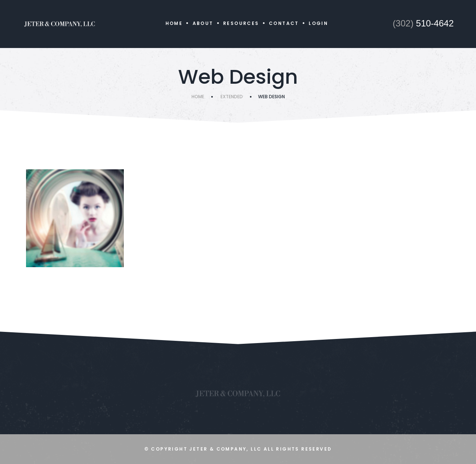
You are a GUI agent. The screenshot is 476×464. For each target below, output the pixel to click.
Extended (232, 97)
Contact (284, 23)
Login (318, 23)
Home (174, 23)
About (203, 23)
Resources (241, 23)
